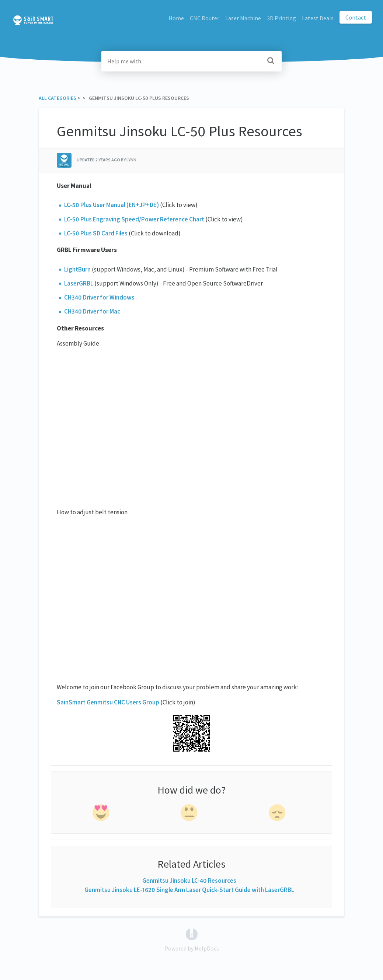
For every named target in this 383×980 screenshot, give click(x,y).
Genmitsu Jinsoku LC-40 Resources (189, 881)
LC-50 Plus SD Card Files (96, 233)
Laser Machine (243, 18)
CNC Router (205, 18)
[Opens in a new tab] (192, 934)
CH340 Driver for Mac (92, 311)
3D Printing (281, 18)
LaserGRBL (79, 283)
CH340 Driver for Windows (99, 297)
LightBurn (77, 269)
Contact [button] (356, 17)
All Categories (58, 98)
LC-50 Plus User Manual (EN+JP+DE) (112, 205)
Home (176, 18)
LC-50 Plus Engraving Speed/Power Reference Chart (134, 219)
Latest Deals (318, 18)
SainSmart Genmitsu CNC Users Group (108, 702)
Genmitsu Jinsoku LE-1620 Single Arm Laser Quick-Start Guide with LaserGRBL (189, 890)
